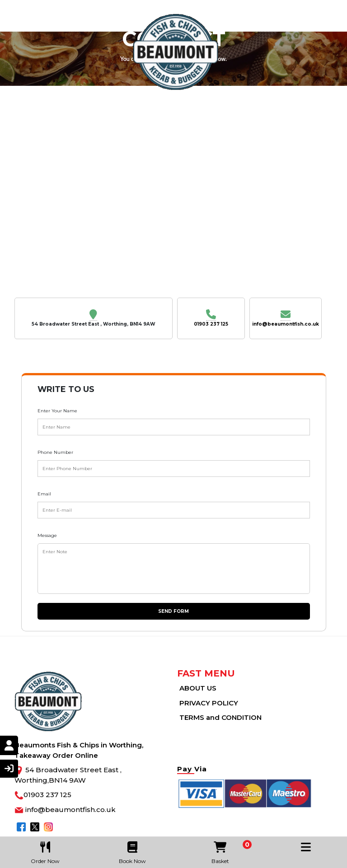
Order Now (45, 851)
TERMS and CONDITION (220, 717)
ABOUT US (198, 688)
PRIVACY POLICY (209, 703)
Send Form (173, 611)
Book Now (133, 851)
